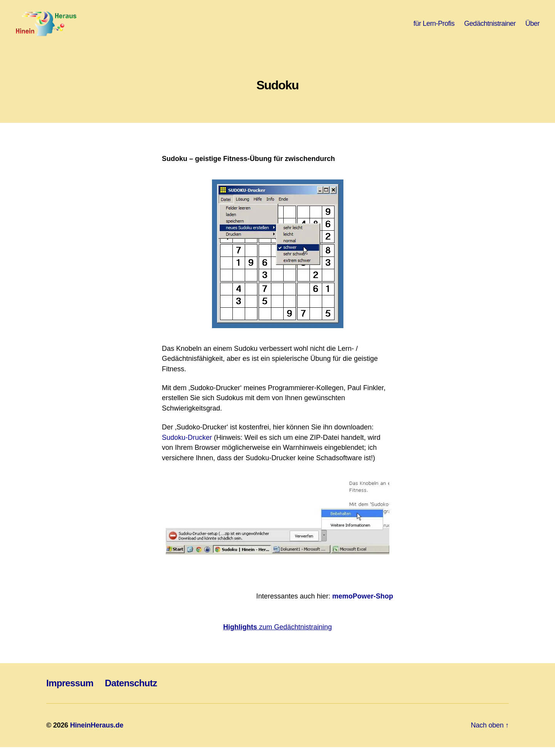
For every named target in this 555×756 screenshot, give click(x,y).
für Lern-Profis (434, 28)
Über (532, 28)
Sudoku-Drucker (187, 446)
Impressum (70, 692)
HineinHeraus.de (97, 734)
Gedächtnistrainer (490, 28)
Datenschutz (131, 692)
